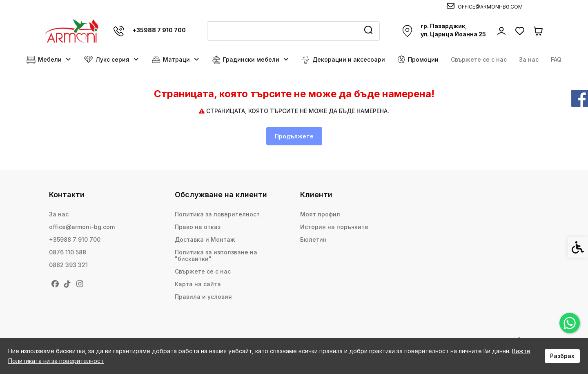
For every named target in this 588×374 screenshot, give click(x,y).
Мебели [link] (49, 60)
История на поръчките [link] (334, 227)
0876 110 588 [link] (68, 252)
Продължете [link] (294, 136)
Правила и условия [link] (203, 297)
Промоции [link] (418, 59)
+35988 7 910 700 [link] (75, 239)
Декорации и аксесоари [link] (343, 60)
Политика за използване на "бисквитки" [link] (216, 255)
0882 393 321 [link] (68, 265)
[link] (570, 323)
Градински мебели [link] (251, 60)
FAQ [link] (556, 59)
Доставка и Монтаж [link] (205, 239)
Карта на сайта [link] (198, 284)
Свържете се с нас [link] (479, 59)
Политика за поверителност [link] (217, 214)
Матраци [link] (176, 60)
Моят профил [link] (320, 214)
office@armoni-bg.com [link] (82, 227)
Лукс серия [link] (111, 60)
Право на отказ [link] (198, 227)
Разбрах (562, 356)
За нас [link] (529, 59)
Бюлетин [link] (313, 239)
